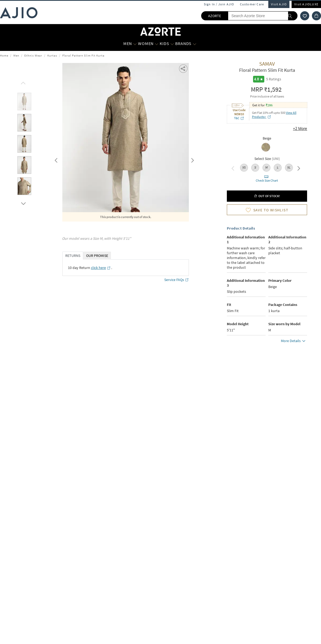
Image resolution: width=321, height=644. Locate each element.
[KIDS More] (172, 44)
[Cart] (316, 16)
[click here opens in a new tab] (101, 268)
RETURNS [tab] (73, 256)
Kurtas (52, 55)
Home (4, 55)
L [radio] (278, 167)
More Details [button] (294, 342)
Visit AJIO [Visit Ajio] (279, 4)
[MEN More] (135, 44)
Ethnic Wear (33, 55)
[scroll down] (22, 202)
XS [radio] (244, 167)
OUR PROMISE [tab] (97, 256)
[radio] (267, 148)
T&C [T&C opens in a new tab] (239, 118)
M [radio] (267, 167)
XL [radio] (289, 167)
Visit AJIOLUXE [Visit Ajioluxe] (306, 4)
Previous (55, 159)
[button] (184, 68)
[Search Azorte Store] (263, 16)
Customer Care (252, 4)
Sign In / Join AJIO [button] (219, 4)
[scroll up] (22, 82)
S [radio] (255, 167)
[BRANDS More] (195, 44)
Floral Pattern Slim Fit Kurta (83, 55)
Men (16, 55)
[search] (293, 16)
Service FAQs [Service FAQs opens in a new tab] (177, 280)
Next (192, 159)
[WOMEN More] (157, 44)
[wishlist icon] (305, 16)
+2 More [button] (300, 129)
